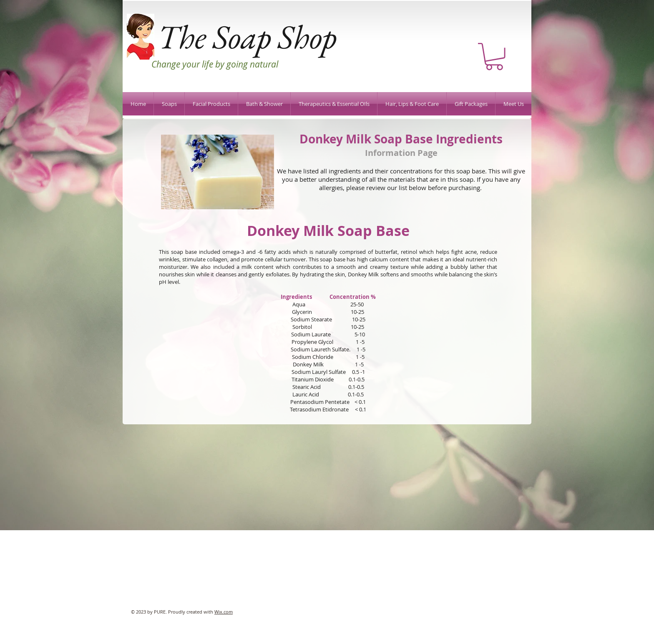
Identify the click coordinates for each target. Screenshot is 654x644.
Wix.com (224, 612)
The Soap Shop (247, 36)
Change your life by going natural (215, 64)
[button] (494, 56)
